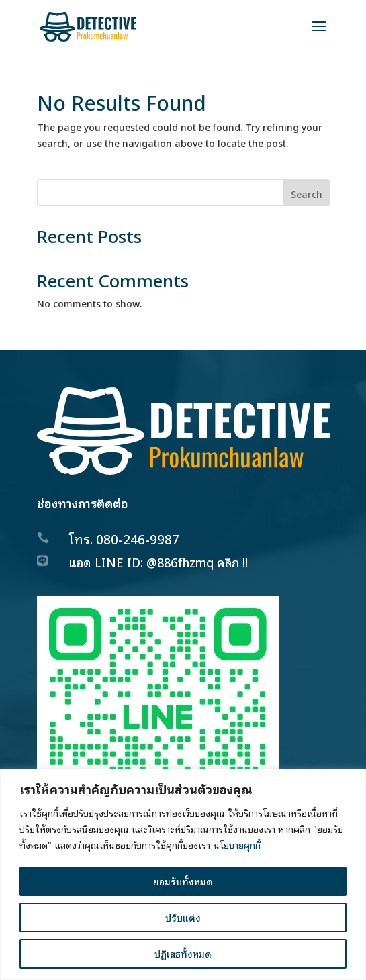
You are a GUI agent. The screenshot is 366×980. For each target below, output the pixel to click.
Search (307, 194)
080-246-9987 (138, 539)
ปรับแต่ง (183, 917)
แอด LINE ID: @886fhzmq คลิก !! (158, 561)
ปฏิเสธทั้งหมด (183, 953)
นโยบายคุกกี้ (237, 845)
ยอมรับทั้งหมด (183, 881)
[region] (183, 874)
